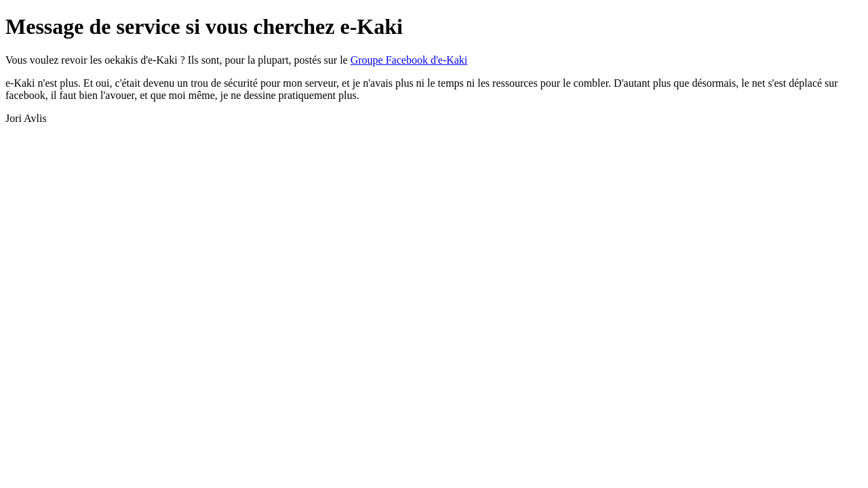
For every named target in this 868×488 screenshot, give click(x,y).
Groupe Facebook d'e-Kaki (409, 60)
